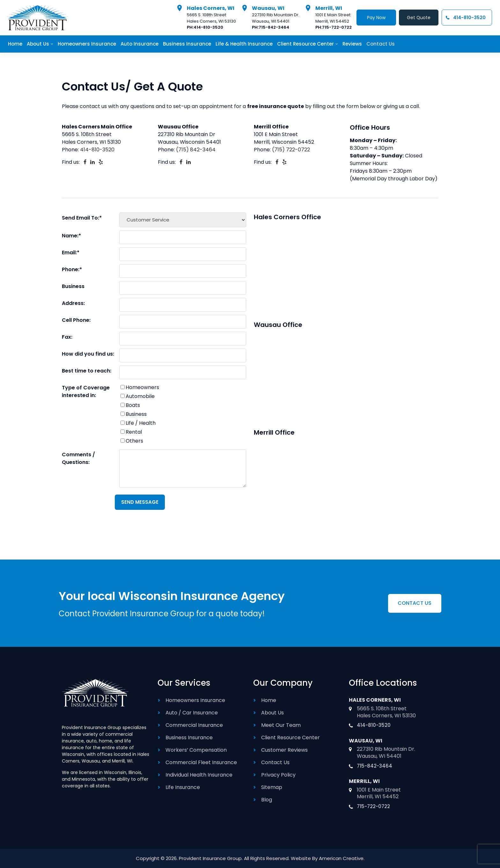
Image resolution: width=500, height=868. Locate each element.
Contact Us (275, 762)
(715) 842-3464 (196, 150)
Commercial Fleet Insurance (201, 762)
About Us (272, 713)
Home (269, 700)
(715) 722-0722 (291, 150)
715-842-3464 (273, 28)
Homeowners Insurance (195, 700)
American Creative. (342, 858)
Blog (267, 800)
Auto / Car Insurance (192, 713)
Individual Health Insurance (199, 775)
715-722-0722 (335, 28)
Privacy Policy (278, 775)
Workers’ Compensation (196, 750)
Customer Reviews (284, 750)
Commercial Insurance (194, 725)
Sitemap (272, 787)
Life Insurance (183, 787)
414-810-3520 (207, 28)
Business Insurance (189, 738)
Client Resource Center (290, 738)
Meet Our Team (281, 725)
